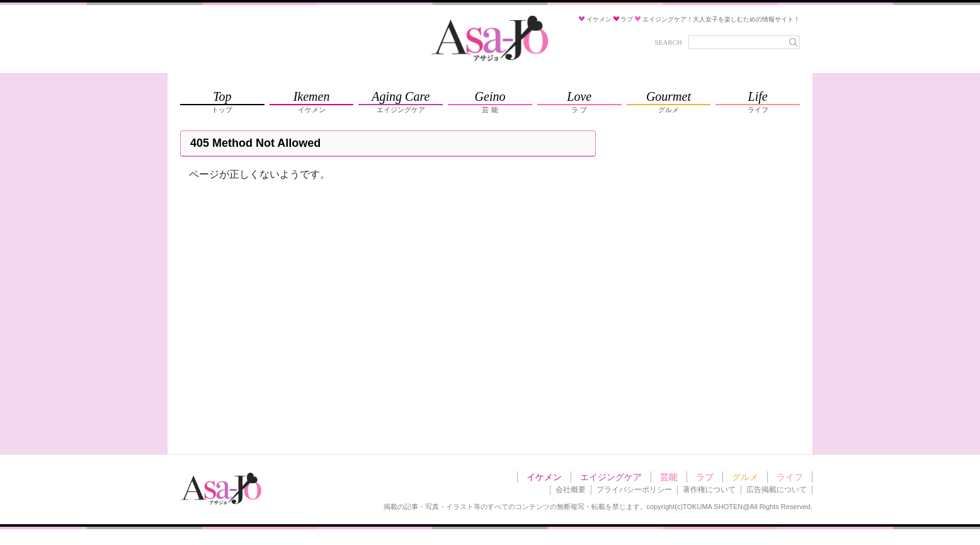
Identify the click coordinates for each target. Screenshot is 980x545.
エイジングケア (611, 477)
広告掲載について (777, 490)
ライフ (790, 477)
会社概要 (571, 490)
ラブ (705, 477)
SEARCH (669, 42)
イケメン (544, 477)
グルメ (745, 477)
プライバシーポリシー (634, 490)
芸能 (669, 477)
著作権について (709, 490)
